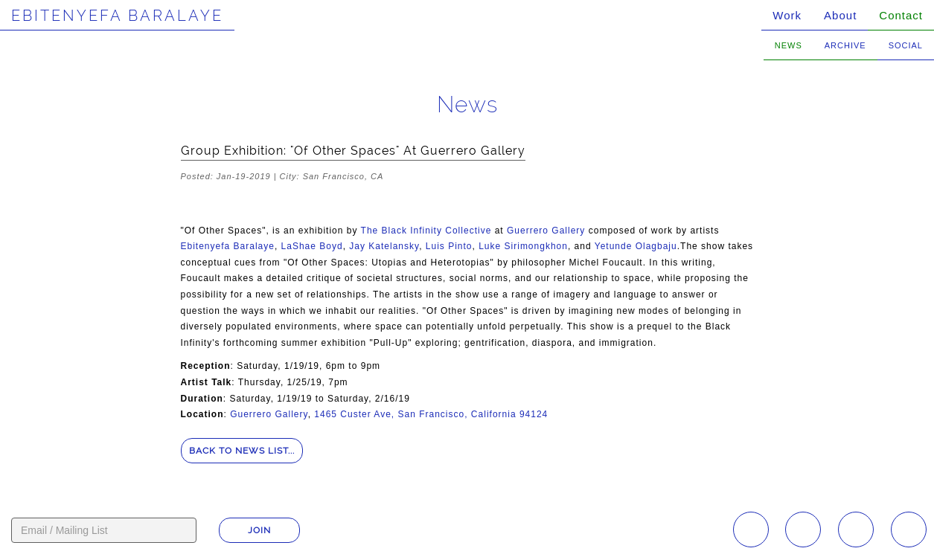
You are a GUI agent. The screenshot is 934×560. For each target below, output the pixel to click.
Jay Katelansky (384, 246)
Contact (901, 15)
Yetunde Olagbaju (636, 246)
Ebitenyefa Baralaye (117, 16)
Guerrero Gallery (546, 231)
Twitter (909, 530)
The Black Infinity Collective (426, 231)
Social (906, 45)
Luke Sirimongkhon (523, 246)
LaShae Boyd (312, 246)
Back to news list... (242, 451)
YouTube (856, 530)
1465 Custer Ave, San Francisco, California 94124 (431, 414)
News (789, 45)
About (840, 15)
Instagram (751, 530)
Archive (845, 45)
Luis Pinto (449, 246)
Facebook (803, 530)
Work (787, 15)
